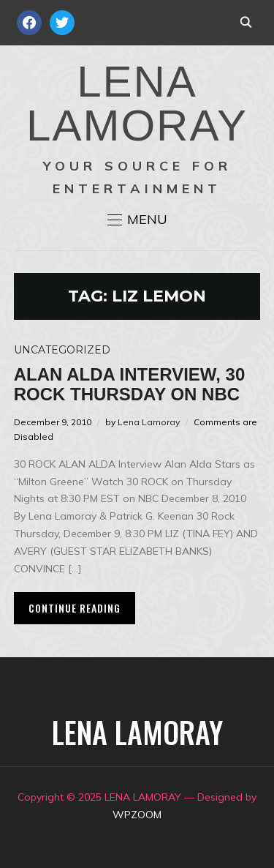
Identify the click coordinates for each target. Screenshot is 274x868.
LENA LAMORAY (137, 104)
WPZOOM (137, 815)
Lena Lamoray (149, 422)
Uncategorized (62, 350)
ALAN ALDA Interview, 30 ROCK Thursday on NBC (129, 384)
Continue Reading (75, 608)
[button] (137, 220)
